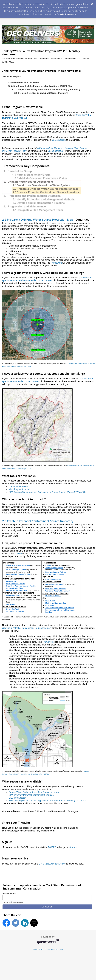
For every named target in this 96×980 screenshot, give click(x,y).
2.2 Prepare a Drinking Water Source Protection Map (38, 220)
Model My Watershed (19, 489)
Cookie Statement (66, 14)
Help (62, 949)
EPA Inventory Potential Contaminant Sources (31, 795)
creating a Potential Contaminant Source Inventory (27, 628)
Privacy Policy (38, 949)
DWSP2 (52, 847)
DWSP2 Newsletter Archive (52, 864)
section (19, 554)
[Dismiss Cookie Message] (92, 3)
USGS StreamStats (18, 486)
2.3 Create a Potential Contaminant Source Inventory (38, 521)
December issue (55, 151)
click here (73, 847)
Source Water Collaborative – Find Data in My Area (34, 792)
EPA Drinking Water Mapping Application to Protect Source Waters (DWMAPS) (47, 492)
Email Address (9, 894)
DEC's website (59, 140)
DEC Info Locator (17, 798)
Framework (56, 263)
